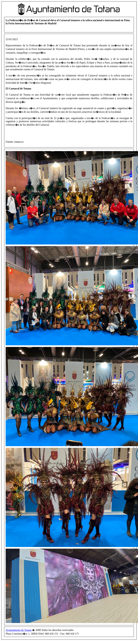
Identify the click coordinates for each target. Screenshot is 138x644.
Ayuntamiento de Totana (19, 630)
